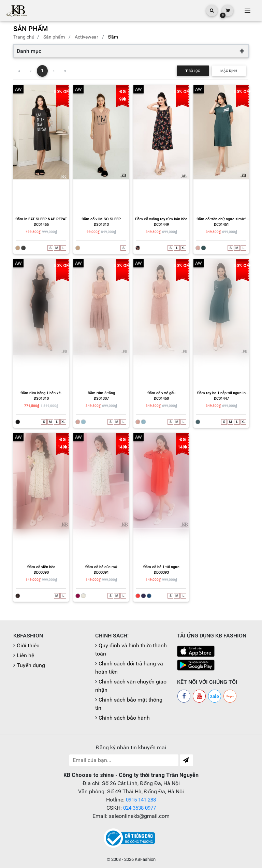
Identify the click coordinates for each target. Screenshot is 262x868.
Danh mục (29, 51)
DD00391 (101, 572)
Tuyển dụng (31, 665)
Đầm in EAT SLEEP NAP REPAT (41, 219)
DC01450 (161, 399)
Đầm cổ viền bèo (41, 567)
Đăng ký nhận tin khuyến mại (131, 747)
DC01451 (221, 225)
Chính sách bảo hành (124, 718)
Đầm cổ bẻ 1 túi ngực (161, 567)
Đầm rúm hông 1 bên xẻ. (41, 393)
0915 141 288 (141, 800)
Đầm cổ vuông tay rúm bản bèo (161, 219)
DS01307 (101, 399)
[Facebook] (184, 696)
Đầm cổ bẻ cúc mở (101, 567)
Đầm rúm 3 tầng (101, 393)
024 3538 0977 (139, 808)
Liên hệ (25, 655)
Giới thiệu (28, 645)
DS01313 (101, 225)
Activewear (86, 37)
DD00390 (41, 572)
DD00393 (161, 572)
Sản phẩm (54, 37)
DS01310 (41, 399)
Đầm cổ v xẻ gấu (161, 393)
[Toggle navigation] (247, 11)
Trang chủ (24, 37)
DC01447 (221, 399)
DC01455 (41, 225)
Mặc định (229, 71)
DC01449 (161, 225)
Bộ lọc (193, 71)
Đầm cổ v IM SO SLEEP (101, 219)
